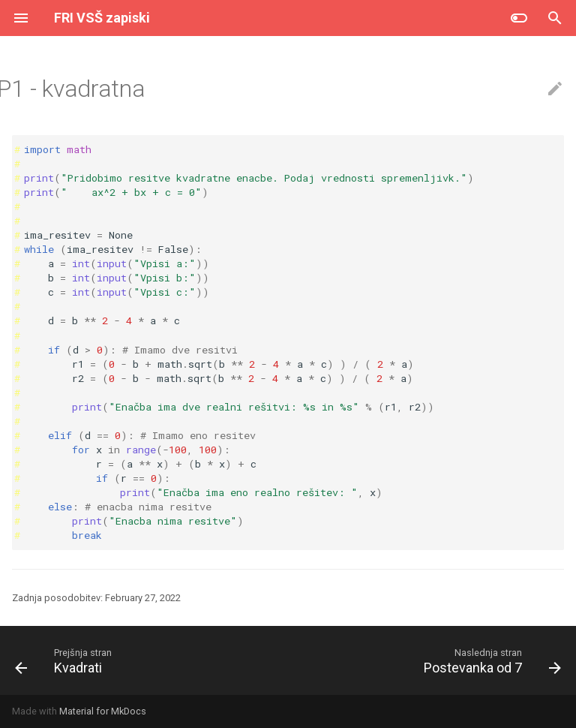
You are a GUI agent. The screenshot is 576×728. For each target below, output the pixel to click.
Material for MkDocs (103, 711)
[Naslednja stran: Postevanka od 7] (489, 660)
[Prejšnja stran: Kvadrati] (61, 660)
